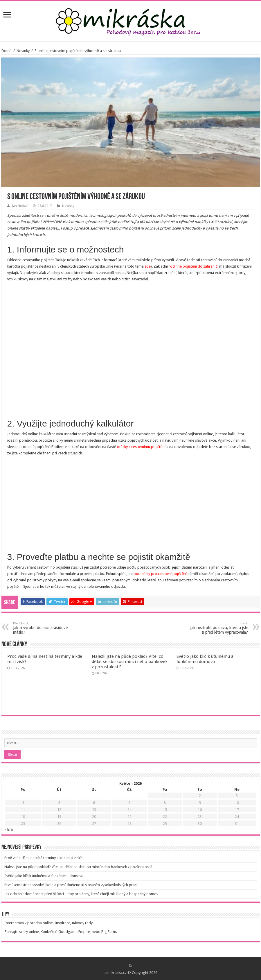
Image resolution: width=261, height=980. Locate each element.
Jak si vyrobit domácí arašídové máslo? (43, 628)
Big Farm (109, 932)
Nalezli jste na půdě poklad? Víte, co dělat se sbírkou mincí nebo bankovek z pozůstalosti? (129, 662)
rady (89, 923)
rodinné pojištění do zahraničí (193, 266)
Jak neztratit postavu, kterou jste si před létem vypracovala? (218, 628)
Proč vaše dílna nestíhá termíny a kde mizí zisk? (43, 858)
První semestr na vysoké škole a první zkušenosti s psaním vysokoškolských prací (71, 885)
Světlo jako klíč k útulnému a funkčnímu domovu (205, 659)
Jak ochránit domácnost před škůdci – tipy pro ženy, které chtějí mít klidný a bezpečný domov (81, 894)
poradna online (40, 923)
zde (148, 266)
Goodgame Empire (74, 932)
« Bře (9, 829)
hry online (31, 932)
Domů (7, 51)
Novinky (23, 51)
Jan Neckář (20, 206)
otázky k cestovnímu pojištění (141, 447)
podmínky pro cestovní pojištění (160, 574)
